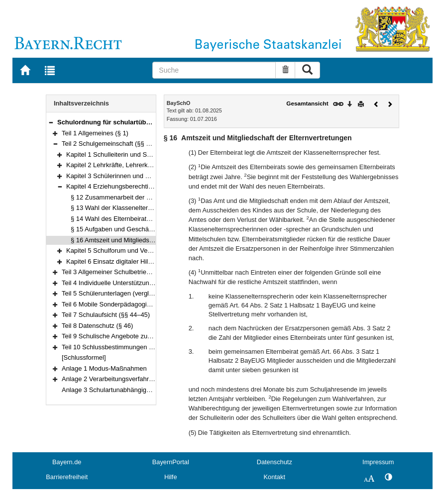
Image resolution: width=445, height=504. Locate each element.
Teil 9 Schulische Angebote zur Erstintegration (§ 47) (137, 336)
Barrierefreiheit (67, 477)
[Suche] (214, 70)
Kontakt (275, 477)
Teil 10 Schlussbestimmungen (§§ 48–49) (121, 347)
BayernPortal (171, 462)
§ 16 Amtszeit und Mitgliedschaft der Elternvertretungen (150, 240)
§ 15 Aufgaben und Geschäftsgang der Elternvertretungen (153, 229)
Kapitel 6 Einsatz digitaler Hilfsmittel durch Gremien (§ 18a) (151, 261)
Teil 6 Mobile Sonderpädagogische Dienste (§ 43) (132, 304)
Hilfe (171, 477)
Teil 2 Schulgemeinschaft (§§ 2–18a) (114, 144)
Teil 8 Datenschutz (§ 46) (97, 326)
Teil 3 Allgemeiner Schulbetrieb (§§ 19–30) (122, 272)
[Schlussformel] (84, 357)
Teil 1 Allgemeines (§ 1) (95, 133)
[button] (51, 122)
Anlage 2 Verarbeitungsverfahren (109, 379)
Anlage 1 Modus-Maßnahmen (104, 368)
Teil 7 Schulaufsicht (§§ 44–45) (106, 315)
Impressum (378, 462)
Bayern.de (67, 462)
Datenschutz (275, 462)
